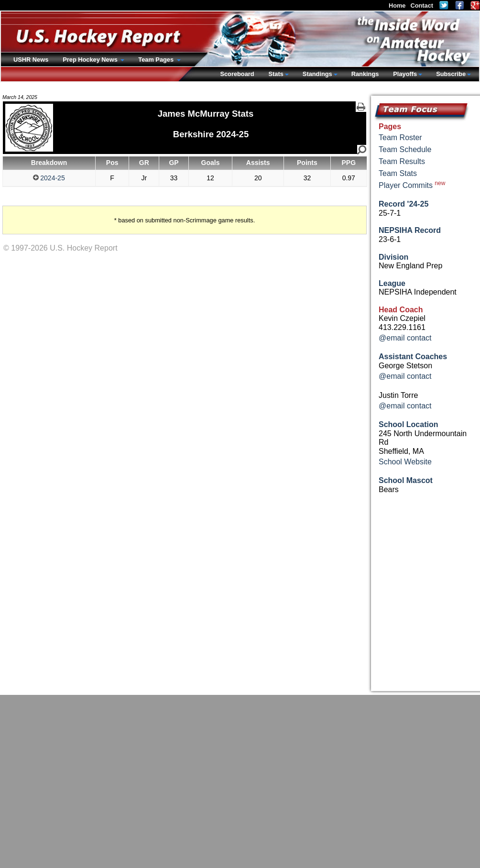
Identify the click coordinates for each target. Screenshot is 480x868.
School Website (405, 462)
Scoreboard (237, 74)
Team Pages (157, 60)
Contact (422, 5)
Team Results (402, 161)
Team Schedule (405, 149)
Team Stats (398, 173)
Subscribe (451, 74)
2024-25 (49, 178)
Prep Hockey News (91, 60)
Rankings (365, 74)
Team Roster (400, 137)
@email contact (405, 338)
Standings (317, 74)
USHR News (31, 60)
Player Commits (412, 185)
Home (397, 5)
